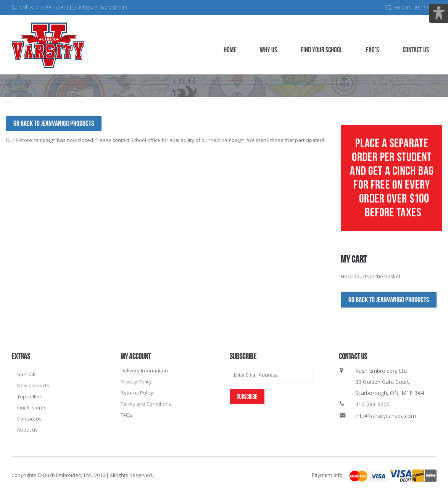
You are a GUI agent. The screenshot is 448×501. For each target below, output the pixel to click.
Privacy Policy (136, 382)
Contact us (29, 419)
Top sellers (30, 396)
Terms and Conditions (146, 404)
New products (33, 385)
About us (27, 430)
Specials (27, 374)
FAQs (127, 415)
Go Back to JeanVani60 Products (54, 124)
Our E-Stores (32, 408)
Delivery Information (144, 371)
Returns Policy (137, 393)
